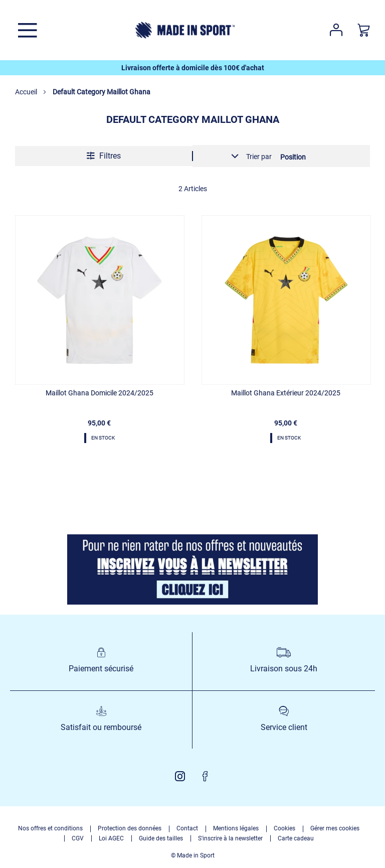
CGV (78, 838)
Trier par (259, 157)
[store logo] (185, 30)
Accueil (27, 92)
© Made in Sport (193, 855)
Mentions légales (236, 828)
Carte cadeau (296, 838)
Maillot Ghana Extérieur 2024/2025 (286, 393)
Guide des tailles (161, 838)
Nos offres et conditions (50, 828)
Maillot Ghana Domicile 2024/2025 (100, 393)
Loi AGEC (111, 838)
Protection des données (130, 828)
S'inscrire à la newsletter (230, 838)
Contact (187, 828)
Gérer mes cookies (335, 828)
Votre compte (336, 30)
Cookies (284, 828)
